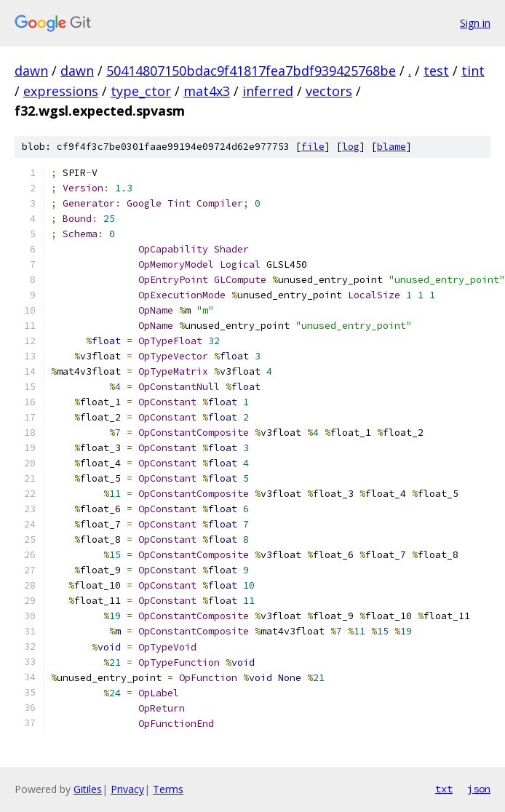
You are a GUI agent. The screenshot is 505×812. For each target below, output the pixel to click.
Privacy (127, 789)
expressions (61, 91)
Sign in (475, 23)
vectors (329, 91)
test (436, 71)
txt (444, 789)
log (351, 147)
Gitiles (88, 789)
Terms (168, 789)
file (313, 147)
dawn (31, 71)
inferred (268, 91)
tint (473, 71)
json (479, 789)
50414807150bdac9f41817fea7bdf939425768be (251, 71)
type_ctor (141, 91)
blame (391, 147)
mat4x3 (207, 91)
